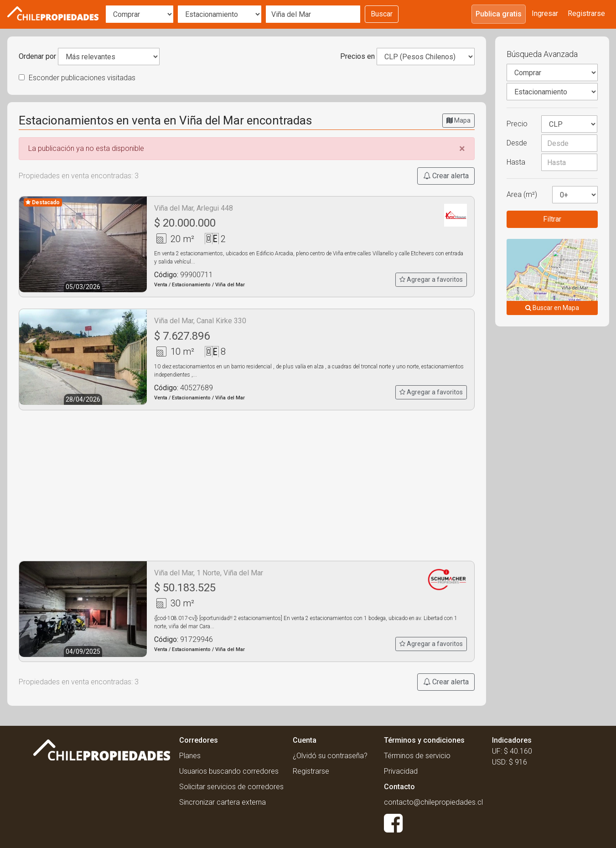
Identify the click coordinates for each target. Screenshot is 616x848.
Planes (190, 756)
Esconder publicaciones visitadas (77, 78)
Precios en (357, 56)
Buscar (382, 14)
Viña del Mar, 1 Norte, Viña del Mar (209, 573)
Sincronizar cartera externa (223, 802)
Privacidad (401, 771)
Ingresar (545, 13)
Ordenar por (37, 56)
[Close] (462, 149)
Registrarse (586, 13)
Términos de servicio (417, 756)
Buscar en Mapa (552, 308)
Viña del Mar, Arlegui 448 (194, 208)
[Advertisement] (247, 486)
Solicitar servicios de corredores (231, 787)
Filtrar (552, 219)
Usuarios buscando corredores (229, 771)
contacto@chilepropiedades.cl (433, 802)
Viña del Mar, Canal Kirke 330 (200, 321)
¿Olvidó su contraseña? (330, 756)
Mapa (458, 120)
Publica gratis (499, 14)
